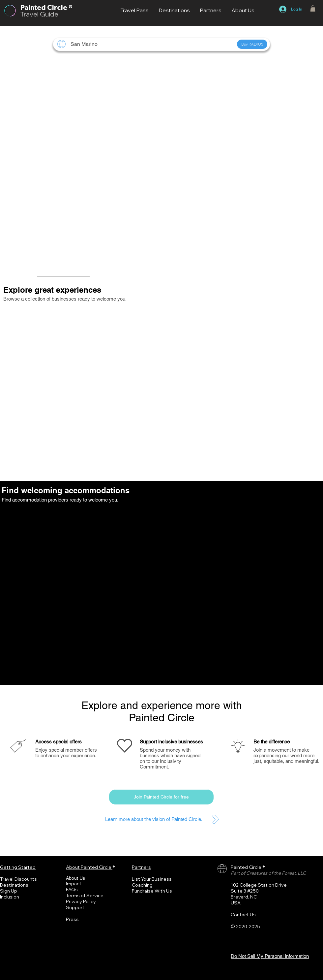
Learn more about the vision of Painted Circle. (154, 819)
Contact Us (243, 915)
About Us (75, 878)
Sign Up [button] (9, 891)
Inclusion (10, 897)
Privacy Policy (81, 901)
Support (75, 907)
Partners (141, 867)
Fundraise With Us (152, 891)
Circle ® (60, 7)
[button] (313, 8)
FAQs (72, 890)
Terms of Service (85, 896)
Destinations (14, 885)
